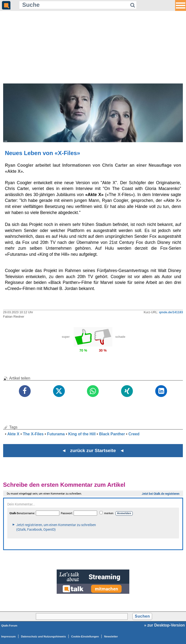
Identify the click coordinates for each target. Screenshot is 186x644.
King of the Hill (82, 434)
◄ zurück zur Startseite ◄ (93, 450)
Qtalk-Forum (9, 626)
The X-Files (33, 434)
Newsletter (111, 636)
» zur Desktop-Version (164, 625)
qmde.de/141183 (171, 312)
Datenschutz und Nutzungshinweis (43, 636)
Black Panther (112, 434)
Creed (134, 434)
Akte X (13, 434)
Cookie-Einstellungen (85, 636)
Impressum (8, 636)
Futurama (56, 434)
